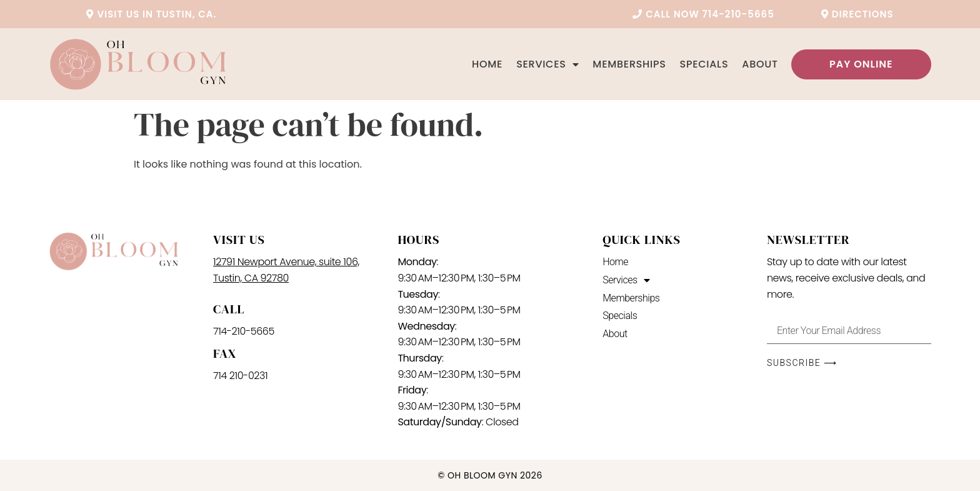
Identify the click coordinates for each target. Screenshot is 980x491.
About (760, 64)
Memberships (629, 64)
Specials (704, 64)
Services (547, 64)
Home (487, 64)
